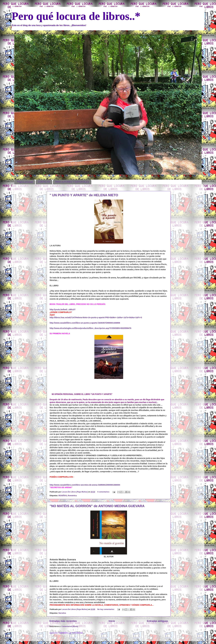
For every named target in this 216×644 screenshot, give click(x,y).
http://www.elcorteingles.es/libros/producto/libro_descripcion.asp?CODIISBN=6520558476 (90, 328)
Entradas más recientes (63, 621)
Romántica (72, 496)
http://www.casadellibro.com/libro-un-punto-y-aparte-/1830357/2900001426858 (85, 323)
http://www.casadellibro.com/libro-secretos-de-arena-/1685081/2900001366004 (85, 485)
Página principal (25, 182)
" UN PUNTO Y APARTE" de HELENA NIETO (84, 195)
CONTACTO (44, 182)
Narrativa (62, 613)
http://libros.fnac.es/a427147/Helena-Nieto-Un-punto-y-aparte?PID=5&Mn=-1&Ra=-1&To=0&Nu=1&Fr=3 (96, 317)
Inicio (112, 621)
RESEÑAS (63, 496)
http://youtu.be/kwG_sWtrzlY (63, 309)
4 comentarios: (104, 492)
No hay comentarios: (106, 609)
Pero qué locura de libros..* (76, 16)
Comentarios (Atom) (70, 626)
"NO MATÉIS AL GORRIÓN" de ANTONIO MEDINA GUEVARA (97, 506)
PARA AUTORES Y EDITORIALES (72, 182)
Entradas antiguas (157, 621)
